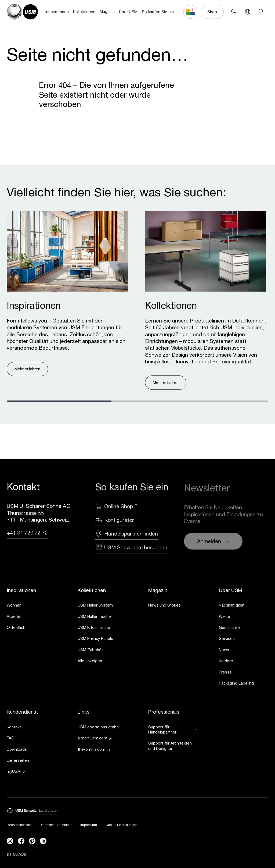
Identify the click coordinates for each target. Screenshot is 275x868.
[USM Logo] (22, 12)
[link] (31, 606)
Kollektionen (84, 12)
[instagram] (10, 841)
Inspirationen (57, 12)
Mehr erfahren (27, 369)
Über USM (128, 12)
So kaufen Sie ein (158, 12)
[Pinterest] (32, 841)
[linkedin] (43, 841)
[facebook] (21, 841)
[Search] (261, 12)
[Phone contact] (234, 12)
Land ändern (49, 811)
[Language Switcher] (247, 12)
